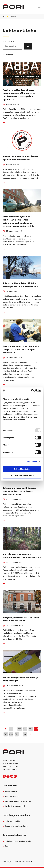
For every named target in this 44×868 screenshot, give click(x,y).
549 (6, 734)
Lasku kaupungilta (11, 821)
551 (17, 734)
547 (31, 729)
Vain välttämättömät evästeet (22, 476)
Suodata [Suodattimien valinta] (8, 55)
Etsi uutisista (8, 41)
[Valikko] (39, 7)
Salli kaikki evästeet (22, 469)
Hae (28, 46)
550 (11, 734)
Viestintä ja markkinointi (14, 806)
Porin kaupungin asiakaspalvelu (17, 841)
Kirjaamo (7, 846)
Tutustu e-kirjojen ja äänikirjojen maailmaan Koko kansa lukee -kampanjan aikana (20, 491)
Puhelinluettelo (10, 792)
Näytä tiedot (32, 462)
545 (20, 729)
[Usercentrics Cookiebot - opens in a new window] (31, 391)
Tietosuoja (7, 861)
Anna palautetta (11, 797)
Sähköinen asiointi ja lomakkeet (17, 801)
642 (25, 734)
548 (36, 729)
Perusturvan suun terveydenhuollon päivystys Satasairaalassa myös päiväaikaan (21, 349)
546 (25, 729)
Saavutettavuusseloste (23, 861)
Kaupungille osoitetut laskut (16, 826)
